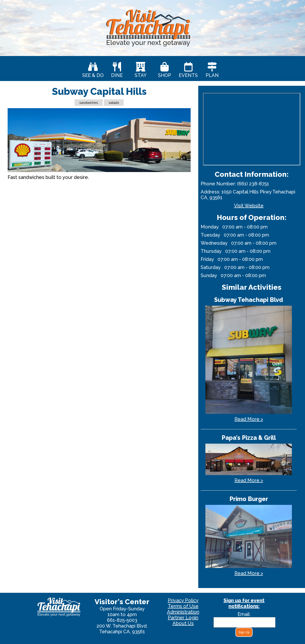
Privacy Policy (183, 600)
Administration (183, 612)
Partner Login (183, 618)
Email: (244, 614)
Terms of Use (183, 606)
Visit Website (249, 206)
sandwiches (89, 103)
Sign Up (244, 632)
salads (114, 103)
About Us (183, 623)
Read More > (249, 419)
